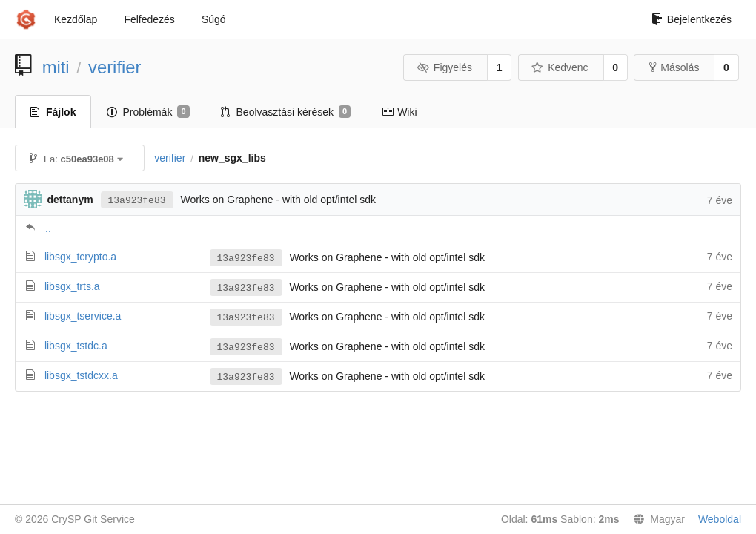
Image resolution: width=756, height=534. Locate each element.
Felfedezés (149, 19)
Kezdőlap (76, 19)
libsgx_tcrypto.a (80, 257)
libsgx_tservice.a (83, 316)
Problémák (148, 112)
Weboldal (720, 519)
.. (48, 228)
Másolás (674, 67)
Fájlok (53, 112)
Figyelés (444, 67)
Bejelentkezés (692, 19)
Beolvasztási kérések (286, 112)
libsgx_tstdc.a (76, 346)
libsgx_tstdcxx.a (81, 375)
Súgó (214, 19)
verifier (115, 67)
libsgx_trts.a (72, 286)
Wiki (399, 112)
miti (56, 67)
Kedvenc (560, 67)
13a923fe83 (137, 201)
